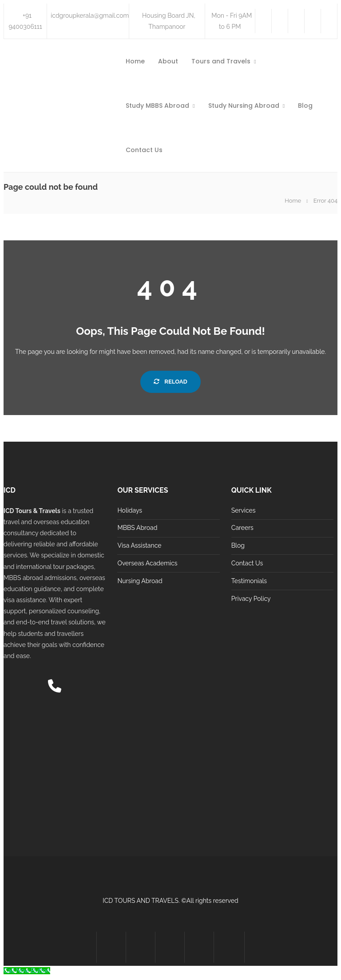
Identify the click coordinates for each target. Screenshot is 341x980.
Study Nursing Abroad (244, 106)
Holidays (130, 510)
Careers (242, 528)
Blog (305, 106)
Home (135, 61)
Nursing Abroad (140, 581)
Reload (170, 382)
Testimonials (249, 581)
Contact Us (144, 150)
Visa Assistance (139, 545)
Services (244, 510)
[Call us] (55, 689)
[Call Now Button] (27, 971)
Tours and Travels (221, 61)
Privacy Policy (251, 599)
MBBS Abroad (137, 528)
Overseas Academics (147, 563)
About (168, 61)
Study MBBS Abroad (157, 106)
